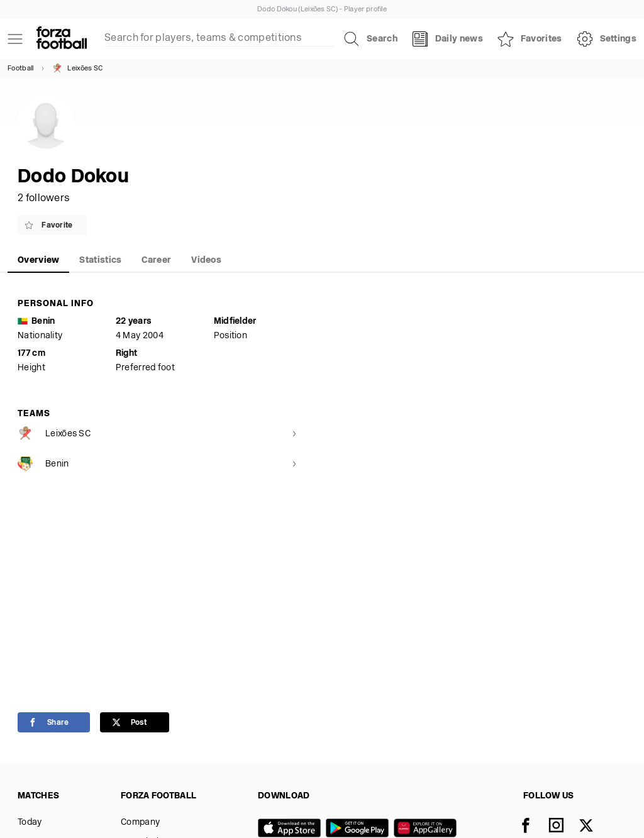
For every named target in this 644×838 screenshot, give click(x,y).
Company (140, 823)
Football (20, 69)
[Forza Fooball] (62, 39)
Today (30, 823)
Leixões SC (77, 69)
